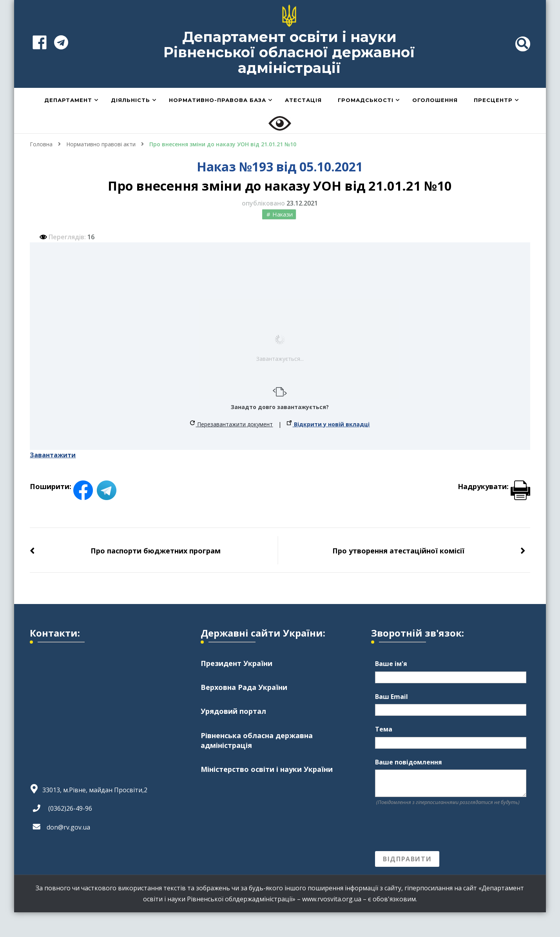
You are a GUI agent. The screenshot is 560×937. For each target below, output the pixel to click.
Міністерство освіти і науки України (267, 769)
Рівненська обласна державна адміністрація (257, 740)
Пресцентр (493, 100)
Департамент (68, 100)
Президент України (237, 663)
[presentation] (435, 829)
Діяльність (130, 100)
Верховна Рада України (244, 687)
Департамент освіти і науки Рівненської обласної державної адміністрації (289, 52)
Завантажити (53, 455)
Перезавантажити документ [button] (231, 424)
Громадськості (366, 100)
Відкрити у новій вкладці (328, 424)
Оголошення (435, 100)
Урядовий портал (233, 711)
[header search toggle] (523, 44)
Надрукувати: (494, 486)
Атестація (303, 100)
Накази (283, 214)
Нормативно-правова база (217, 100)
